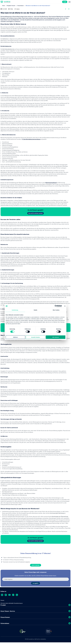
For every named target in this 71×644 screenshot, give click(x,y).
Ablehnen (15, 337)
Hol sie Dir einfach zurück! (35, 213)
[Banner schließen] (65, 306)
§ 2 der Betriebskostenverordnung (31, 139)
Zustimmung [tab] (15, 310)
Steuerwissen (21, 6)
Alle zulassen (56, 337)
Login (65, 2)
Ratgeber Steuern (11, 6)
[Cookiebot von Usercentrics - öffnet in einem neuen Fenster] (56, 306)
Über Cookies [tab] (56, 310)
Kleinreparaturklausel (51, 183)
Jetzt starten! (36, 565)
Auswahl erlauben (35, 337)
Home (4, 6)
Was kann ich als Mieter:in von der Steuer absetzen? (38, 6)
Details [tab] (35, 310)
